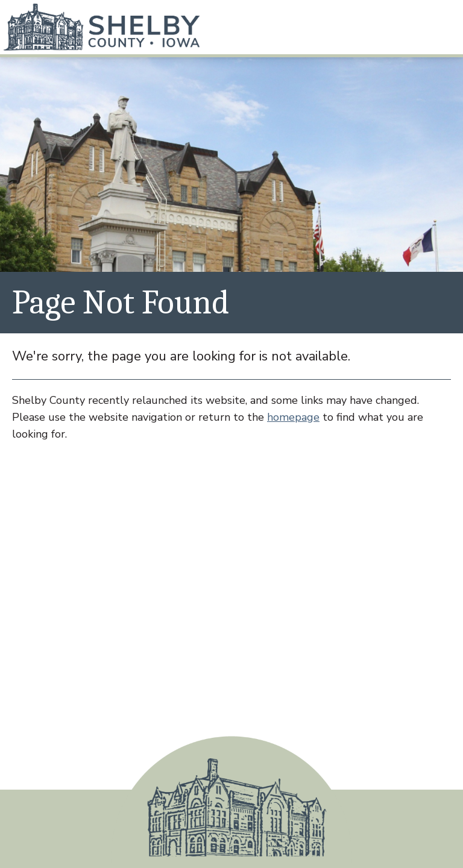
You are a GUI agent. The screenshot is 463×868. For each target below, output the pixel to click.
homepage (293, 417)
